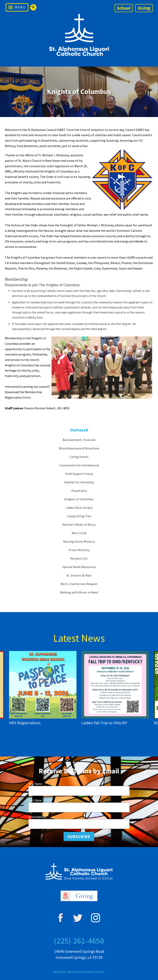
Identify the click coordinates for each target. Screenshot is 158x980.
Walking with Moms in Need (79, 592)
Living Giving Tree (79, 516)
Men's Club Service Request (79, 584)
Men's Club (79, 533)
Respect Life (79, 558)
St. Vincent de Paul (79, 575)
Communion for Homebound (79, 465)
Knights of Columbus (79, 499)
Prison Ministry (79, 550)
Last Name (35, 800)
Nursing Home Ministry (79, 541)
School (124, 8)
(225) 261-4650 (79, 941)
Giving (144, 8)
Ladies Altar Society (79, 508)
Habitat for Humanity (79, 482)
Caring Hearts (79, 457)
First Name (35, 784)
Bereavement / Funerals (79, 440)
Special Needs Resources (79, 567)
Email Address (37, 817)
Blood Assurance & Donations (79, 448)
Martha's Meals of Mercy (79, 524)
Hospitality (79, 491)
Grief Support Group (79, 474)
